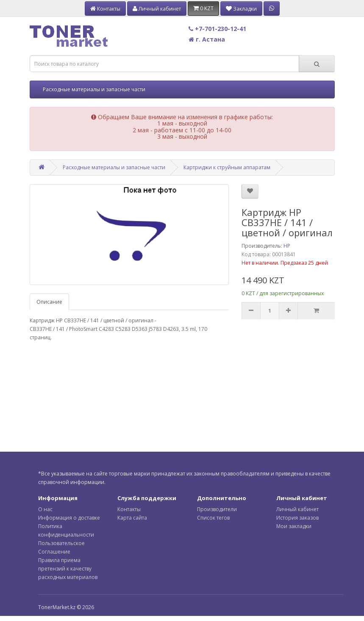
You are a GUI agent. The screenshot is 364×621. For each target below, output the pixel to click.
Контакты (129, 509)
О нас (45, 509)
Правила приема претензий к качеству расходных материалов (68, 569)
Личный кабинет (297, 509)
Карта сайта (132, 518)
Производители (217, 509)
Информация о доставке (69, 518)
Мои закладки (294, 526)
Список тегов (213, 518)
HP (287, 246)
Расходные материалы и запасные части (94, 89)
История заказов (297, 518)
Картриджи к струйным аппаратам (227, 167)
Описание (49, 302)
